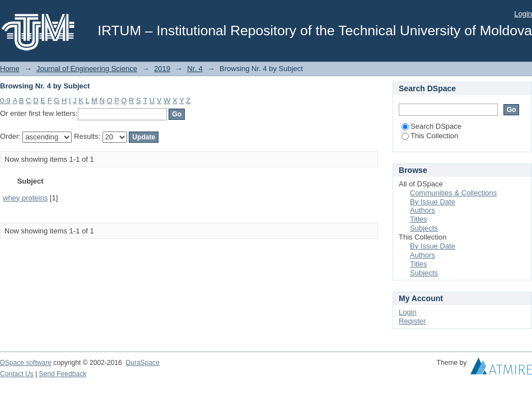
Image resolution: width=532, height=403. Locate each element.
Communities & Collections (453, 193)
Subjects (424, 228)
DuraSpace (142, 363)
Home (10, 69)
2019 (162, 69)
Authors (423, 210)
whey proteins (25, 198)
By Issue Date (433, 202)
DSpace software (26, 363)
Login (523, 14)
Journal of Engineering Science (87, 69)
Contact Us (17, 374)
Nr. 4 (195, 69)
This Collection (430, 136)
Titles (419, 219)
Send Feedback (63, 374)
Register (412, 321)
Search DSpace (431, 126)
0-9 (5, 100)
